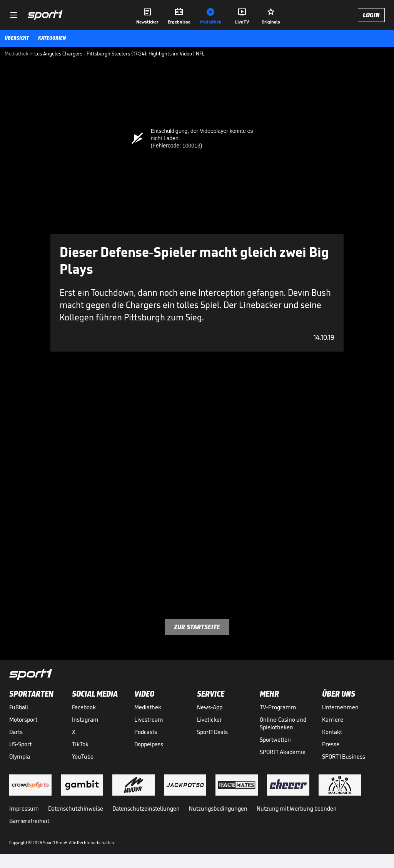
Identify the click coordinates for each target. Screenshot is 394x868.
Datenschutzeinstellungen (146, 809)
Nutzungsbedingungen (218, 809)
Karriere (333, 720)
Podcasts (146, 732)
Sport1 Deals (212, 732)
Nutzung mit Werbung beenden (297, 809)
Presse (331, 744)
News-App (210, 707)
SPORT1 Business (344, 757)
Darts (16, 732)
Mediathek (148, 707)
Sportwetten (275, 740)
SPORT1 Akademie (283, 752)
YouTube (83, 757)
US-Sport (20, 744)
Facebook (84, 707)
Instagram (85, 720)
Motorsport (23, 720)
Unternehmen (340, 707)
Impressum (24, 809)
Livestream (149, 720)
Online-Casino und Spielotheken (283, 723)
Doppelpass (149, 744)
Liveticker (210, 720)
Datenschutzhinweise (76, 809)
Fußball (19, 707)
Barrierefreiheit (29, 821)
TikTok (80, 744)
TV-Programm (278, 707)
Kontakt (332, 732)
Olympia (20, 757)
